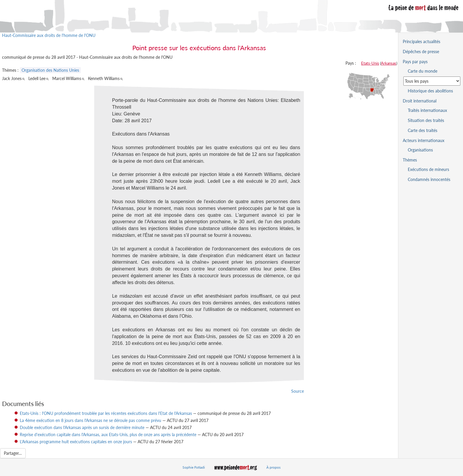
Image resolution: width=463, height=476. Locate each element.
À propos (273, 467)
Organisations (420, 150)
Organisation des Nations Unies (50, 70)
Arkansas (389, 63)
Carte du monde (423, 71)
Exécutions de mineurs (428, 169)
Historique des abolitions (430, 91)
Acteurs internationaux (424, 140)
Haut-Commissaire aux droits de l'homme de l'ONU (49, 35)
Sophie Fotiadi (194, 467)
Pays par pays (415, 62)
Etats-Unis (370, 63)
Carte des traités (423, 130)
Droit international (420, 101)
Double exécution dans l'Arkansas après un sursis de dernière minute (82, 427)
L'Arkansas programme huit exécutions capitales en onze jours (76, 442)
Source (297, 391)
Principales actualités (422, 41)
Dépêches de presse (421, 52)
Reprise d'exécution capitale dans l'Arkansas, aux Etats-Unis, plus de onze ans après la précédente (108, 435)
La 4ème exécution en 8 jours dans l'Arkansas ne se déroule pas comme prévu (91, 420)
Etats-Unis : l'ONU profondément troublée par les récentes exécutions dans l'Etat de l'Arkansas (106, 413)
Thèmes (410, 160)
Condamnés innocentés (429, 179)
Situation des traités (426, 120)
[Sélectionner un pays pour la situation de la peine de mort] (432, 81)
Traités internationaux (427, 110)
